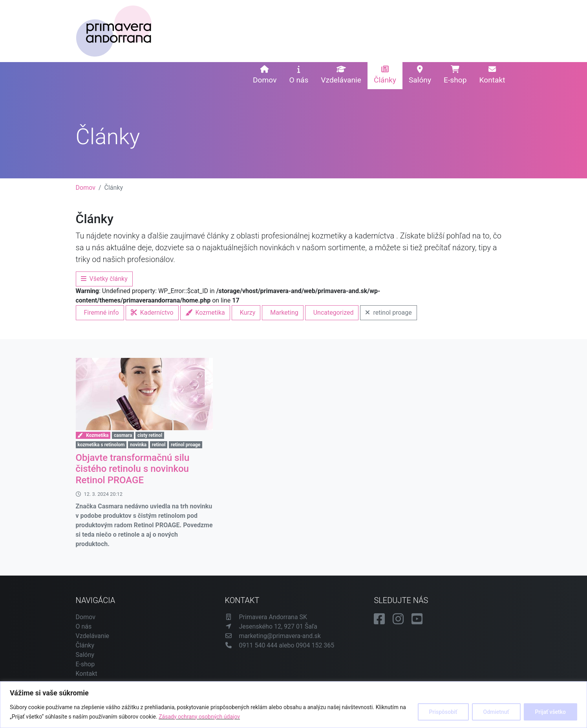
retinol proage (388, 313)
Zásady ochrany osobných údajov (199, 717)
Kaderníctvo (152, 313)
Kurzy (248, 313)
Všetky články (104, 279)
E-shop (455, 75)
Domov (265, 75)
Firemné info (101, 313)
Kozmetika (205, 313)
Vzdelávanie (341, 75)
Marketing (284, 313)
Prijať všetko (550, 712)
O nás (299, 75)
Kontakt (492, 75)
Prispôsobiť (443, 712)
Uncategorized (334, 313)
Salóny (420, 75)
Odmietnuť (496, 712)
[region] (293, 705)
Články (385, 75)
